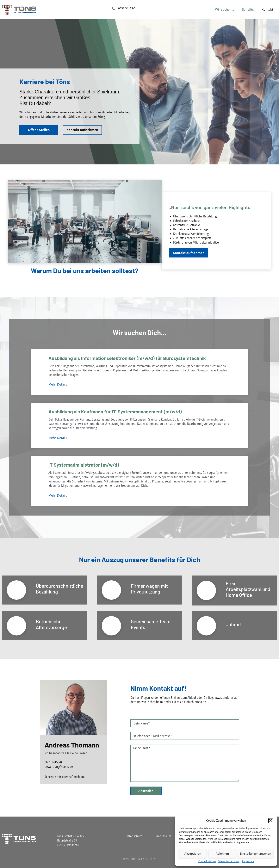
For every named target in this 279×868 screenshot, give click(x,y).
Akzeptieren (193, 853)
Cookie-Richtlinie (207, 861)
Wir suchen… (225, 9)
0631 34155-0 (127, 8)
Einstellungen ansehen (256, 853)
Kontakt (267, 9)
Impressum (248, 861)
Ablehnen (222, 853)
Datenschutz (134, 836)
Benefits (248, 9)
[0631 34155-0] (114, 9)
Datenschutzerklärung (229, 861)
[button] (271, 821)
